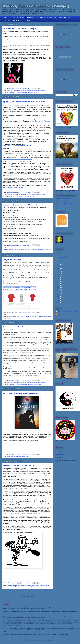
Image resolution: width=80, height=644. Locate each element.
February (61, 260)
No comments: (26, 88)
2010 (59, 296)
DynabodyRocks (61, 314)
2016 (59, 284)
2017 (59, 281)
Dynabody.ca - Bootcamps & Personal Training (67, 206)
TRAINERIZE (30, 18)
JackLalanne (28, 196)
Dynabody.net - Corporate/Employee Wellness (67, 204)
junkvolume (40, 384)
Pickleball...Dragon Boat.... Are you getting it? (19, 465)
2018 (59, 279)
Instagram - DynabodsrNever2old (63, 199)
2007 (59, 302)
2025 (59, 265)
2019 (59, 277)
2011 (59, 294)
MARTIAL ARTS (17, 20)
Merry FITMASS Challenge (12, 260)
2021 (59, 273)
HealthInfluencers (20, 196)
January (60, 262)
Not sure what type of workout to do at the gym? (20, 29)
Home (6, 18)
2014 (59, 288)
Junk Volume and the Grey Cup (14, 327)
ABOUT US (7, 20)
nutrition (33, 196)
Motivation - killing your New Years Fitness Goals (20, 205)
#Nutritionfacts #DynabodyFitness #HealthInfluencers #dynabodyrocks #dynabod (26, 194)
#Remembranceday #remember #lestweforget (18, 457)
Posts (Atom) (30, 596)
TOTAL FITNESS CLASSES (17, 18)
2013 (59, 290)
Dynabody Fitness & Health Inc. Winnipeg (67, 311)
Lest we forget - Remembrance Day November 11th (21, 393)
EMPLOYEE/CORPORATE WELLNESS (46, 18)
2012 (59, 292)
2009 (59, 298)
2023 (59, 269)
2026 (59, 252)
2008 (59, 300)
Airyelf (45, 641)
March (60, 254)
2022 (59, 271)
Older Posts (48, 591)
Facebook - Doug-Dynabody (62, 201)
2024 (59, 267)
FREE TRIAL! (27, 20)
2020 (59, 275)
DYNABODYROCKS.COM (66, 18)
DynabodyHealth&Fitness (9, 196)
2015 (59, 286)
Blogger (55, 641)
